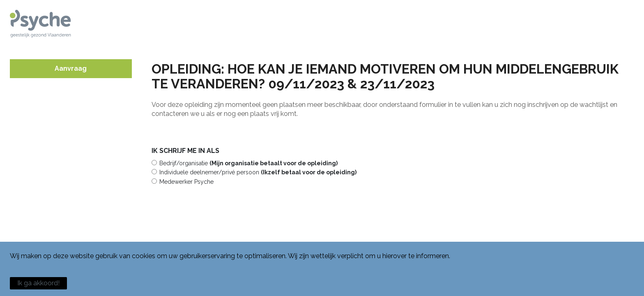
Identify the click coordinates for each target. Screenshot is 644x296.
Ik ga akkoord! (38, 283)
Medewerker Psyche (186, 182)
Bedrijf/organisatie (248, 163)
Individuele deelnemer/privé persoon (258, 172)
